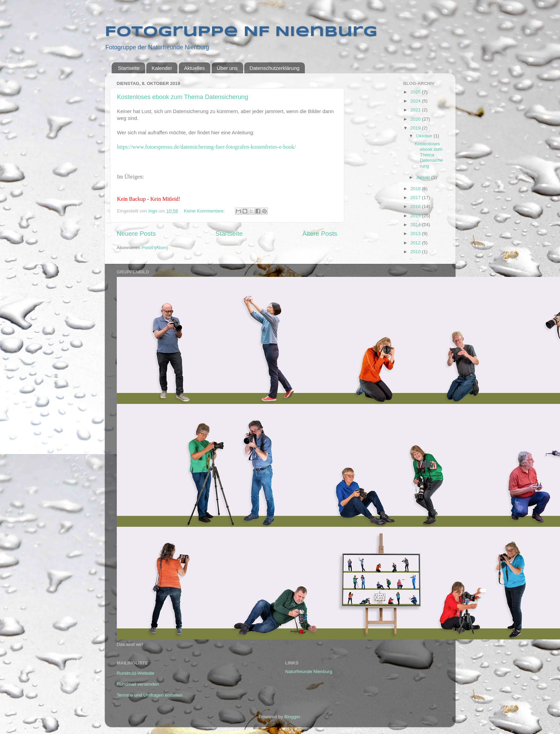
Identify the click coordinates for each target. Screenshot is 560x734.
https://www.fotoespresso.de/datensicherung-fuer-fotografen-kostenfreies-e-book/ (207, 147)
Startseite (129, 68)
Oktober (425, 136)
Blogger (292, 717)
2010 (416, 252)
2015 (416, 216)
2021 (416, 110)
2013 (416, 234)
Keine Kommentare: (205, 211)
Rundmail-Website (136, 673)
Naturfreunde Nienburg (309, 671)
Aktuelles (194, 68)
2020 (416, 119)
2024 (416, 101)
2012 (416, 243)
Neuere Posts (136, 234)
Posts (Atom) (155, 248)
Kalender (162, 68)
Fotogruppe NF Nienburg (241, 32)
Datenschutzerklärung (274, 68)
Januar (424, 177)
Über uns (227, 68)
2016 (416, 206)
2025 (416, 92)
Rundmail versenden (138, 684)
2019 (416, 128)
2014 (416, 225)
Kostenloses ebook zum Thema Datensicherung (183, 97)
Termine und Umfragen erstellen (150, 695)
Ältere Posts (320, 234)
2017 (416, 198)
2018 (416, 189)
